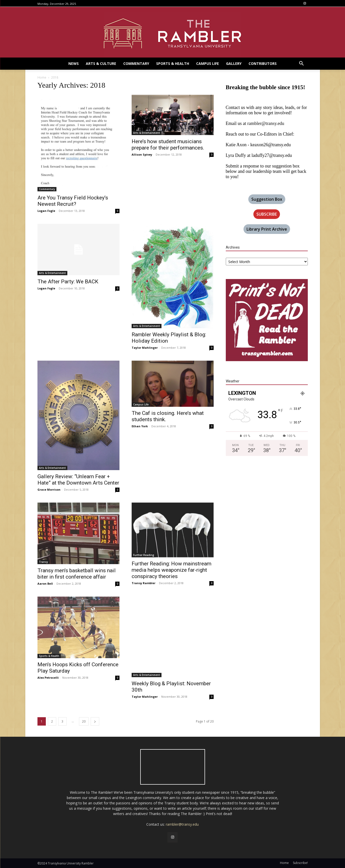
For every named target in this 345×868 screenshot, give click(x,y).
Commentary (47, 189)
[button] (301, 64)
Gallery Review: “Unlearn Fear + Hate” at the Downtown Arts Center (78, 480)
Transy (43, 562)
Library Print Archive (267, 229)
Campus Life (141, 404)
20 (84, 721)
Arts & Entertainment (147, 133)
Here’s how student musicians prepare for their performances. (168, 145)
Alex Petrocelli (48, 678)
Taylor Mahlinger (145, 348)
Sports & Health (49, 656)
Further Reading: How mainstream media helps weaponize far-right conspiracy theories (171, 570)
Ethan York (140, 426)
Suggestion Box (267, 199)
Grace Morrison (49, 490)
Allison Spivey (142, 154)
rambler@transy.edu (266, 123)
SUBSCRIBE (267, 214)
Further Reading (144, 555)
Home (42, 77)
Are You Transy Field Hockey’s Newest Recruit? (73, 201)
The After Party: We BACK (68, 282)
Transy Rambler (144, 583)
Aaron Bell (45, 584)
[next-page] (95, 721)
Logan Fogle (46, 211)
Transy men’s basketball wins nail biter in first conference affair (77, 574)
